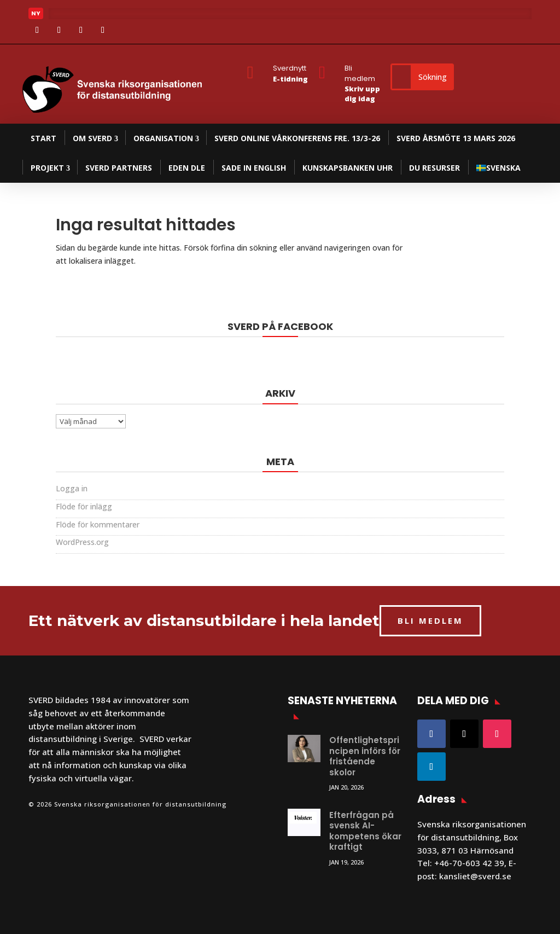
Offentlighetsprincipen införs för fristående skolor (365, 756)
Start (43, 138)
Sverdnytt (290, 68)
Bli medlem (360, 73)
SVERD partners (119, 168)
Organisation (163, 138)
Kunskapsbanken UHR (348, 168)
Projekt (47, 168)
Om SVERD (92, 138)
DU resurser (434, 168)
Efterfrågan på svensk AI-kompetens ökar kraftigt (365, 831)
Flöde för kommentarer (98, 524)
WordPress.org (82, 542)
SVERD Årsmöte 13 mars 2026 (456, 138)
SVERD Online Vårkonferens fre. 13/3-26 (297, 138)
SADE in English (254, 168)
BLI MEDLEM (430, 620)
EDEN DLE (187, 168)
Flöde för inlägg (84, 506)
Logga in (72, 488)
